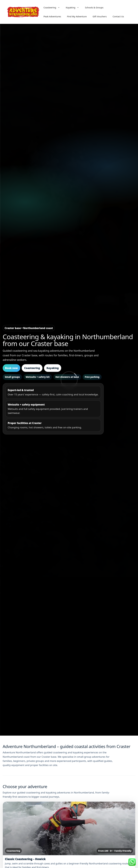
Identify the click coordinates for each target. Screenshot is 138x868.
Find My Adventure (77, 16)
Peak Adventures (52, 16)
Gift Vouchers (100, 16)
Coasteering (53, 7)
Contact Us (118, 16)
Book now (11, 368)
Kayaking (74, 7)
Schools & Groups (94, 7)
